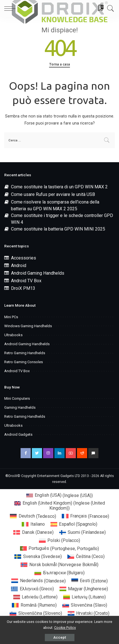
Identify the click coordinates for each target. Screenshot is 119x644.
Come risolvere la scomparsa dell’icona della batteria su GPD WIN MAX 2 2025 (55, 205)
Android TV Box (26, 281)
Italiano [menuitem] (38, 524)
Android (19, 265)
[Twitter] (37, 453)
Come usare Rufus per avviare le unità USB (53, 194)
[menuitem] (60, 496)
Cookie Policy (65, 628)
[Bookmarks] (99, 8)
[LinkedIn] (60, 453)
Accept (60, 637)
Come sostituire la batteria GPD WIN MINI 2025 (58, 229)
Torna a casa (60, 64)
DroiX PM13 (23, 288)
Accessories (24, 258)
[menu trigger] (11, 8)
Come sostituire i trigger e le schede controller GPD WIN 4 (62, 219)
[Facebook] (26, 453)
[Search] (109, 8)
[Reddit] (82, 453)
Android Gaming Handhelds (38, 273)
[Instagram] (48, 453)
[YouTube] (71, 453)
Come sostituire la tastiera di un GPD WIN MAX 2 (59, 187)
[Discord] (93, 453)
